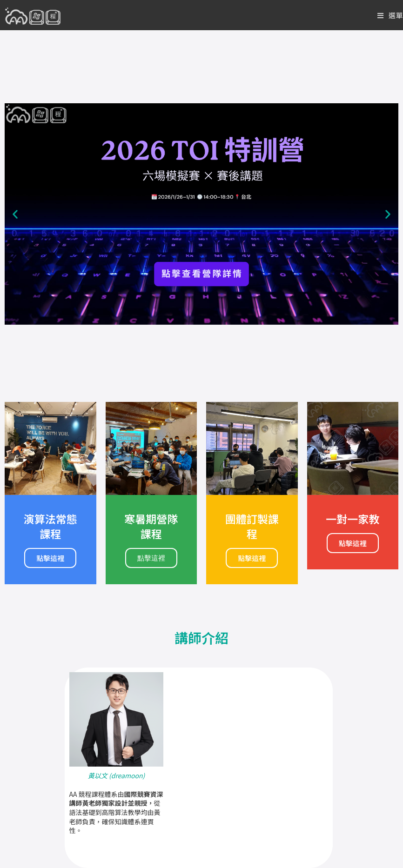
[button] (15, 214)
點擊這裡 (50, 558)
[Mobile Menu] (390, 15)
